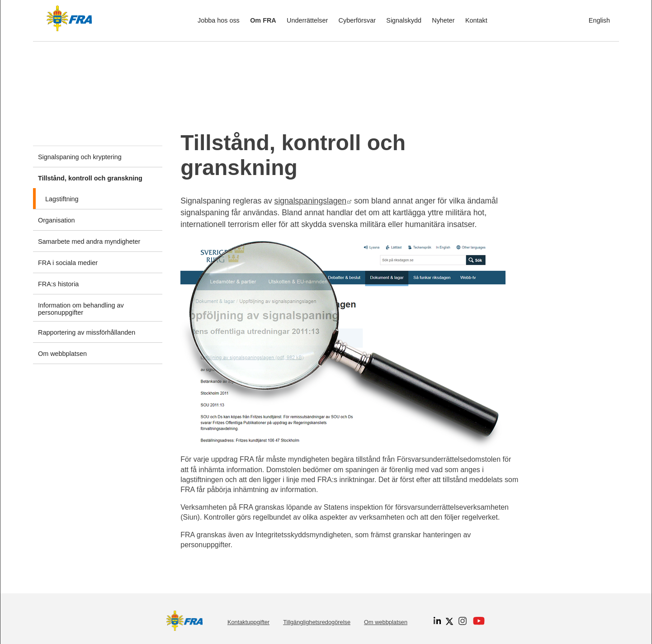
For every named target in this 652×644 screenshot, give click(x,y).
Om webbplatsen (386, 622)
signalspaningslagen (313, 201)
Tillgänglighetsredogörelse (317, 622)
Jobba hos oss (219, 20)
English (599, 20)
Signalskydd (404, 20)
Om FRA (263, 20)
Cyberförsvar (357, 20)
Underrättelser (307, 20)
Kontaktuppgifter (248, 622)
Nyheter (443, 20)
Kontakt (476, 20)
